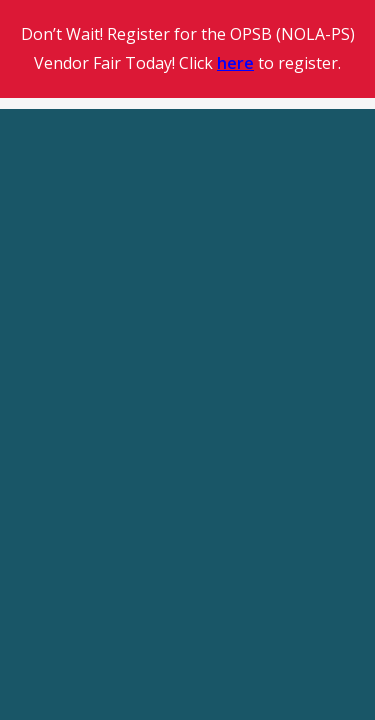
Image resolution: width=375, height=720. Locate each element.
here (235, 63)
